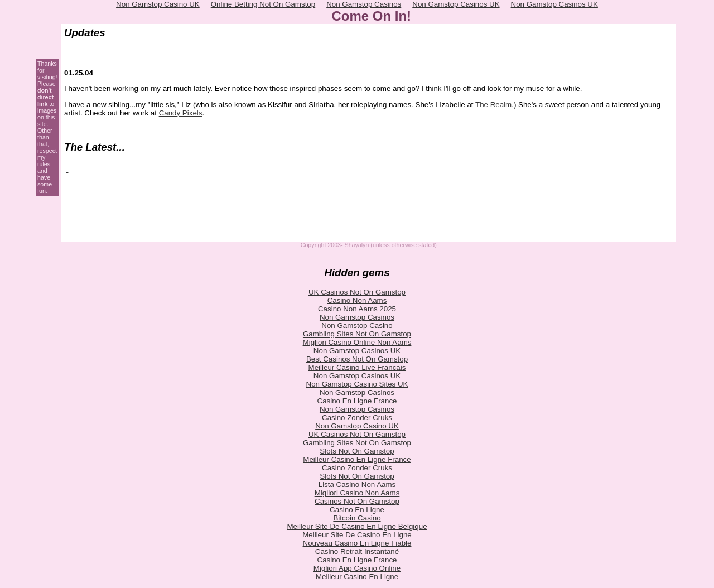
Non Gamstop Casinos (357, 317)
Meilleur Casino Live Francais (357, 367)
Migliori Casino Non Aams (357, 493)
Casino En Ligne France (357, 401)
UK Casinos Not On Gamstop (357, 292)
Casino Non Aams (357, 300)
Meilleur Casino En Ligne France (357, 459)
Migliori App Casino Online (357, 568)
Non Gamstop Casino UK (357, 426)
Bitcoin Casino (357, 518)
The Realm (493, 105)
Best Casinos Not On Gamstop (357, 359)
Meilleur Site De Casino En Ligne (357, 535)
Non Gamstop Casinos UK (357, 351)
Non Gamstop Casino (357, 326)
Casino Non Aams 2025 (357, 309)
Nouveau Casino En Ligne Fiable (357, 543)
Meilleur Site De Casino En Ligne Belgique (357, 526)
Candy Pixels (181, 113)
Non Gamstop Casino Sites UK (357, 384)
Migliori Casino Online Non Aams (357, 342)
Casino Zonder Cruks (357, 418)
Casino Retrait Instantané (357, 551)
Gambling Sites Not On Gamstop (357, 334)
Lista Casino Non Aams (357, 485)
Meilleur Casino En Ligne (357, 577)
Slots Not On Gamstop (357, 451)
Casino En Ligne (357, 510)
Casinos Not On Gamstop (357, 501)
